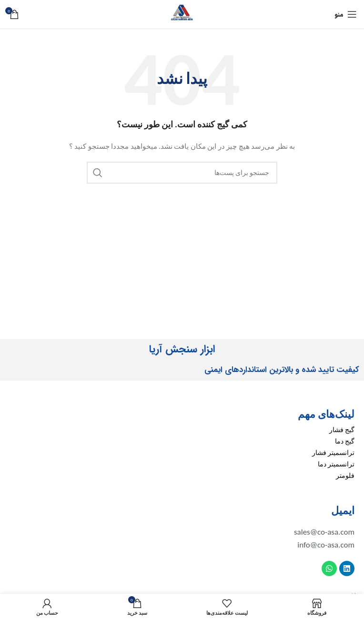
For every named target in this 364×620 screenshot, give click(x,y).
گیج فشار (342, 430)
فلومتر (345, 476)
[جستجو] (182, 173)
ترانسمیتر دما (336, 464)
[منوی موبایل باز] (346, 14)
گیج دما (345, 441)
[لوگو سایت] (182, 14)
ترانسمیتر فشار (333, 453)
